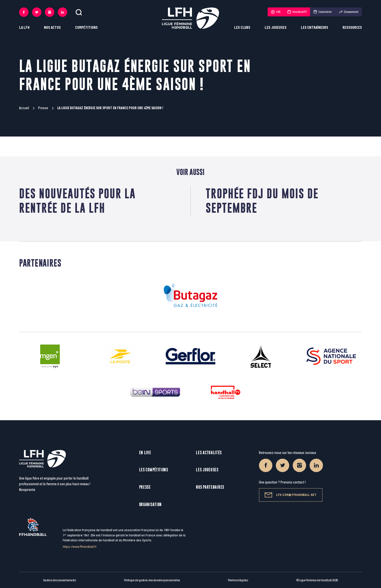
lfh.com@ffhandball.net (291, 495)
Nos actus (52, 28)
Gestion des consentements (60, 580)
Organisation (150, 504)
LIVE (276, 12)
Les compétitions (154, 470)
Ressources (352, 28)
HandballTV (297, 12)
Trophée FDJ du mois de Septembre (262, 201)
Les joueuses (276, 28)
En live (145, 453)
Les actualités (209, 453)
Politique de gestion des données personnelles (152, 580)
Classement (349, 12)
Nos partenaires (210, 487)
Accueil (24, 108)
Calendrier (323, 12)
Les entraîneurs (315, 28)
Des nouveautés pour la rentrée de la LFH (77, 201)
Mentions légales (238, 580)
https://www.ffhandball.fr (80, 547)
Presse (43, 108)
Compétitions (86, 28)
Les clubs (242, 28)
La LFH (24, 28)
